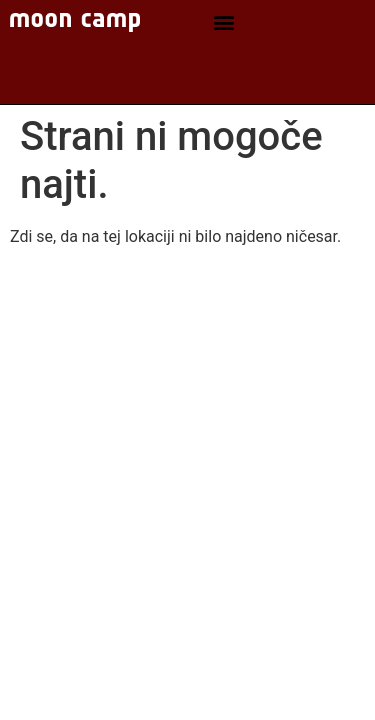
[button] (223, 22)
